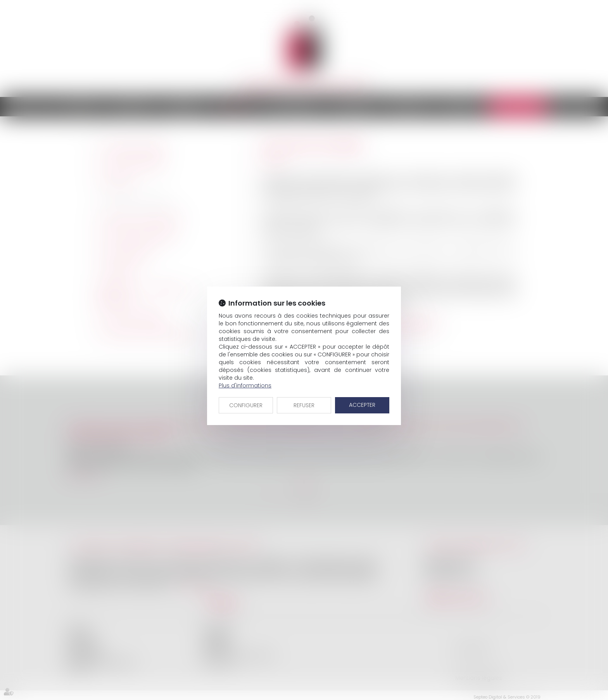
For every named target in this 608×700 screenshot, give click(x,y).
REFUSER (304, 405)
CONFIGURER (246, 405)
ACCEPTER (362, 405)
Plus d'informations (245, 385)
